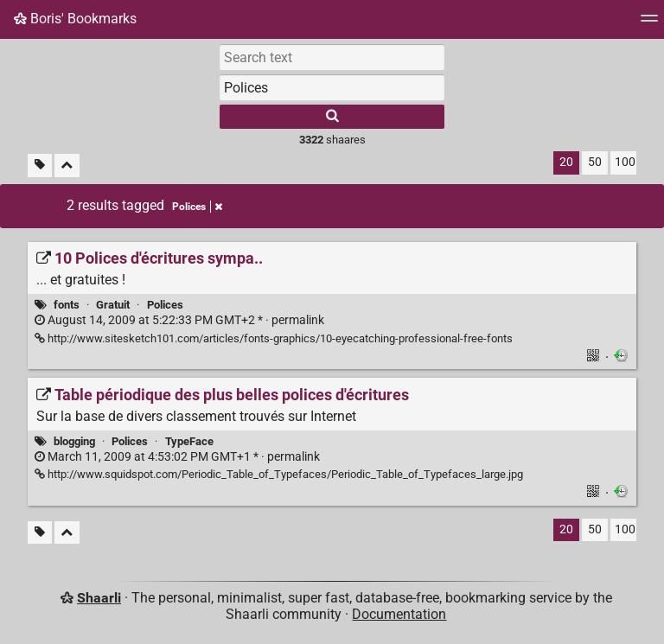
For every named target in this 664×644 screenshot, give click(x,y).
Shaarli (99, 598)
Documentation (399, 614)
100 (625, 162)
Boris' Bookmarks (75, 19)
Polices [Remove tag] (197, 207)
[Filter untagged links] (40, 166)
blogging (74, 441)
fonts (67, 305)
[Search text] (332, 57)
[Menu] (649, 24)
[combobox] (332, 87)
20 (566, 162)
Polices (165, 305)
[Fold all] (67, 166)
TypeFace (189, 441)
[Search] (332, 117)
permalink (179, 320)
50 (595, 162)
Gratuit (113, 305)
